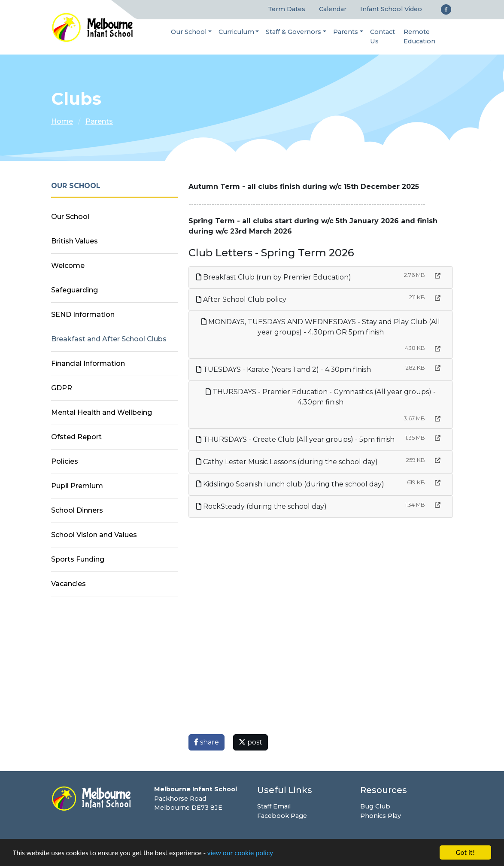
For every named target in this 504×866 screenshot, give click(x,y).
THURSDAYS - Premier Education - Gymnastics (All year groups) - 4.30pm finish (321, 397)
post (250, 742)
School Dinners (77, 510)
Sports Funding (78, 559)
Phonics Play (381, 816)
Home (62, 121)
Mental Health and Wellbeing (102, 412)
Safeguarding (74, 290)
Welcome (68, 266)
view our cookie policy (240, 853)
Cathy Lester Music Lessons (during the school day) (287, 462)
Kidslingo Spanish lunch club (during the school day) (290, 484)
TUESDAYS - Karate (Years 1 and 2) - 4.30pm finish (284, 369)
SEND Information (83, 314)
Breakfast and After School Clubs (109, 339)
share (206, 742)
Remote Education (419, 36)
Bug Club (375, 806)
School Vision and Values (94, 535)
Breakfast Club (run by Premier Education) (274, 277)
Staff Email (274, 806)
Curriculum (236, 32)
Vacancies (68, 584)
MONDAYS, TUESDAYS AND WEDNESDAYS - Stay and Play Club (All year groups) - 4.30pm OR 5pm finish (321, 327)
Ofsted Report (76, 437)
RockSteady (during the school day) (261, 506)
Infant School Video (391, 9)
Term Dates (287, 9)
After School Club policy (241, 299)
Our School (189, 32)
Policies (65, 461)
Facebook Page (282, 816)
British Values (74, 241)
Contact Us (383, 36)
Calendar (333, 9)
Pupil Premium (77, 486)
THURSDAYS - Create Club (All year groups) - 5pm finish (295, 439)
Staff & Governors (293, 32)
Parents (346, 32)
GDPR (62, 388)
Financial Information (88, 363)
